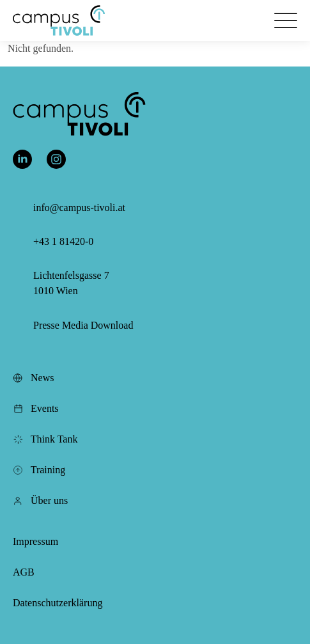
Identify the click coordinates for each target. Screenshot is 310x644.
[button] (59, 20)
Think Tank (45, 439)
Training (39, 470)
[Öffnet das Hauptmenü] (286, 20)
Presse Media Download (83, 325)
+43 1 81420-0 (63, 241)
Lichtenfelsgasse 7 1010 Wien (71, 283)
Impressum (35, 541)
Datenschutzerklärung (58, 603)
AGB (24, 572)
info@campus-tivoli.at (79, 208)
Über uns (40, 500)
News (33, 378)
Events (36, 408)
